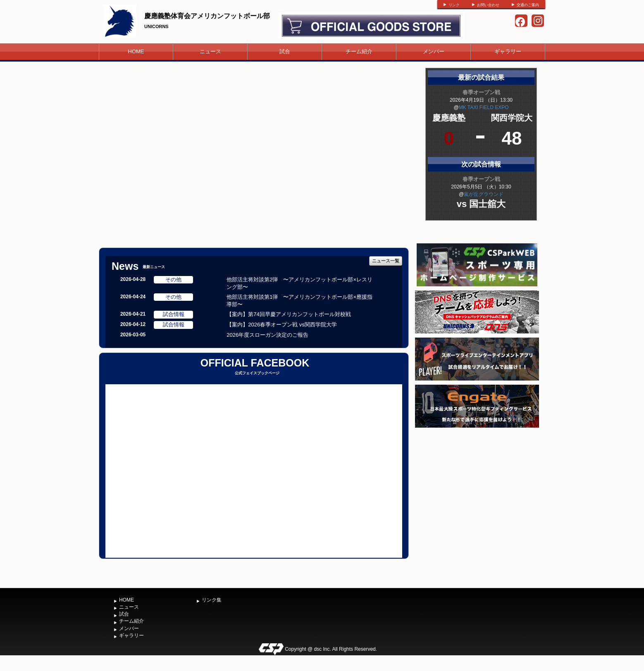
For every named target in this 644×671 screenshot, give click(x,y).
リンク (454, 5)
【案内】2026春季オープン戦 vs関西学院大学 (282, 325)
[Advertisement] (477, 492)
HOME (136, 51)
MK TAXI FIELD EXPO (484, 107)
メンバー (434, 51)
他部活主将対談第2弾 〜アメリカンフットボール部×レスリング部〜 (299, 283)
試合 (285, 51)
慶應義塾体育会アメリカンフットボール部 (207, 16)
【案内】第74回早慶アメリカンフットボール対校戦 (289, 314)
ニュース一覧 (386, 261)
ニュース (210, 51)
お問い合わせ (488, 5)
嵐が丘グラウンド (484, 194)
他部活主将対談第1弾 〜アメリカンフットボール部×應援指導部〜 (299, 301)
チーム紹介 (359, 51)
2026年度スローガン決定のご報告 (267, 335)
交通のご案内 (528, 5)
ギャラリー (508, 51)
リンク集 (212, 600)
